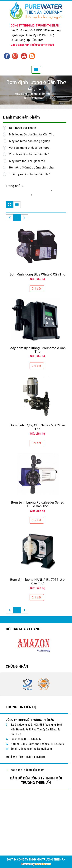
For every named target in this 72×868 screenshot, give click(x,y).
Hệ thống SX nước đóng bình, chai (29, 168)
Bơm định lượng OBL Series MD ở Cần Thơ (37, 427)
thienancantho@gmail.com (35, 749)
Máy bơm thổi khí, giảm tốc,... (34, 94)
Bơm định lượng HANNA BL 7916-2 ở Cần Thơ (37, 581)
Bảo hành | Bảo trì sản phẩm (27, 770)
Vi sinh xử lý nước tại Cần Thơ (26, 154)
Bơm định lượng (35, 98)
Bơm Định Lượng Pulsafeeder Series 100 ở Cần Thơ (37, 504)
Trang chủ (34, 89)
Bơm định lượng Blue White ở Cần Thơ (37, 274)
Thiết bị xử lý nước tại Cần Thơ (26, 174)
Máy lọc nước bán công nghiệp (26, 141)
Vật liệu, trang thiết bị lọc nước (26, 148)
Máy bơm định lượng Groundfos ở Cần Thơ (38, 350)
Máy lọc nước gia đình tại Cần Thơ (29, 134)
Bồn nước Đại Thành (19, 128)
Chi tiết (36, 289)
